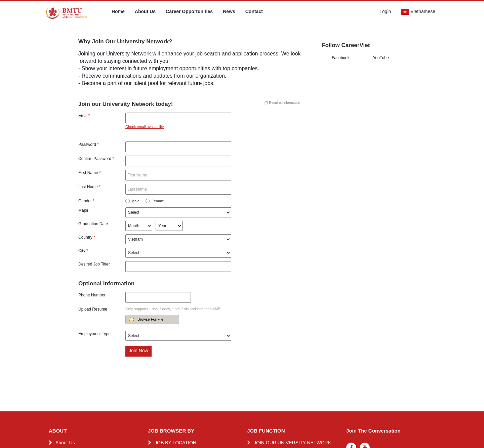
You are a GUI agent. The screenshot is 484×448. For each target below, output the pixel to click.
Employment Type (94, 334)
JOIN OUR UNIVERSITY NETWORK (292, 443)
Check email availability (145, 127)
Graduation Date (93, 224)
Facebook (341, 58)
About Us (145, 11)
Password (89, 145)
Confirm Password (96, 159)
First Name (90, 173)
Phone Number (92, 295)
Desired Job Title (94, 264)
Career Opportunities (189, 11)
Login (385, 11)
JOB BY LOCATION (175, 443)
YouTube (381, 58)
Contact (254, 11)
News (229, 11)
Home (118, 11)
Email (84, 116)
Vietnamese (418, 12)
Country (87, 237)
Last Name (89, 187)
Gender (86, 201)
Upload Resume (93, 309)
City (83, 251)
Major (83, 210)
